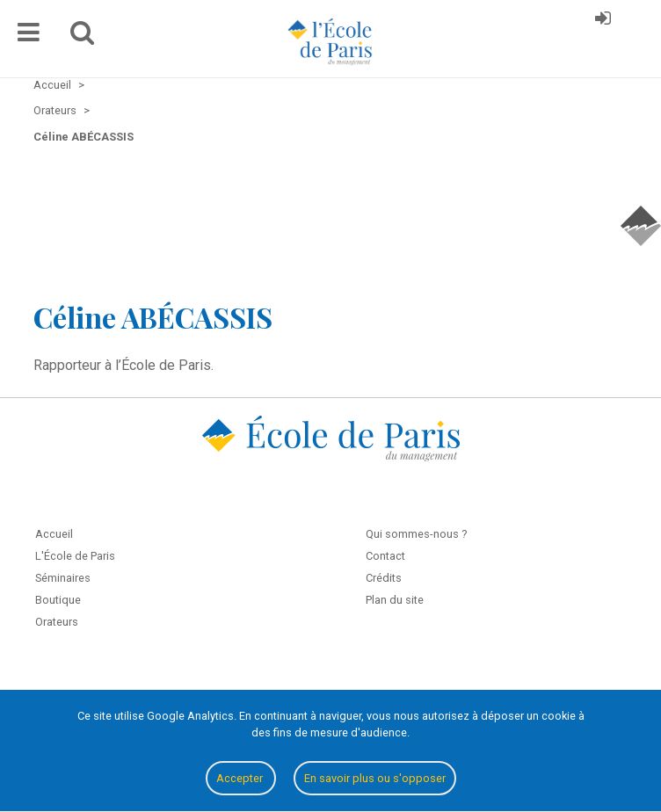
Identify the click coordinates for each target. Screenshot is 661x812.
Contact (385, 556)
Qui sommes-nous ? (416, 534)
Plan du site (395, 600)
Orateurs (57, 622)
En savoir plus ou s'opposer (375, 778)
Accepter (241, 778)
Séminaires (63, 578)
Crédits (384, 578)
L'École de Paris (75, 556)
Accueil (54, 534)
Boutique (58, 600)
